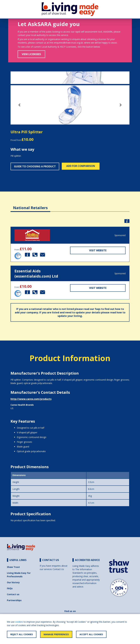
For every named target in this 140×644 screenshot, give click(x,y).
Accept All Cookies (91, 634)
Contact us (13, 594)
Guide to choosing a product (35, 166)
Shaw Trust (13, 567)
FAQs (10, 588)
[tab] (30, 205)
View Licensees (31, 54)
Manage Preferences (56, 634)
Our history (13, 582)
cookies (19, 622)
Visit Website (98, 250)
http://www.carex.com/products (31, 399)
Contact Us (58, 569)
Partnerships (14, 600)
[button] (19, 105)
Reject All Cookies (22, 634)
